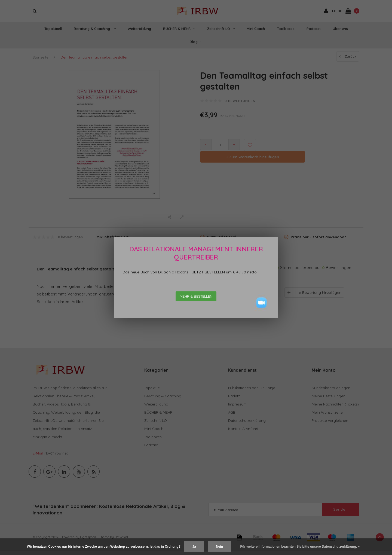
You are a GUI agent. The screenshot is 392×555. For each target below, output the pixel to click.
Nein (219, 547)
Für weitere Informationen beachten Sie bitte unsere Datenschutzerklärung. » (300, 547)
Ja (194, 547)
